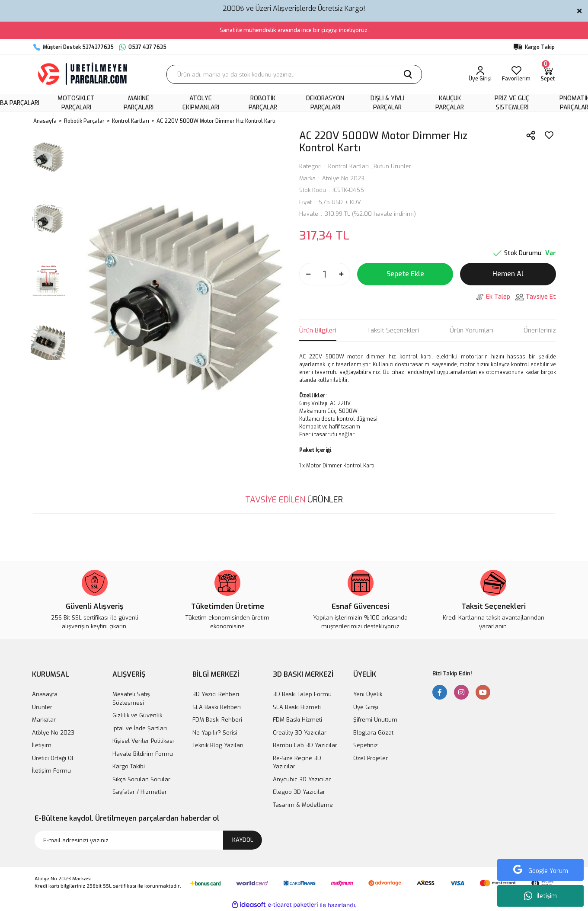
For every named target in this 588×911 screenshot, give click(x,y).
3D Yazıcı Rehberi (216, 694)
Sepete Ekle (405, 274)
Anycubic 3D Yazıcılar (302, 779)
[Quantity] (325, 274)
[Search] (294, 74)
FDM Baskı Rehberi (217, 720)
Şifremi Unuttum (375, 720)
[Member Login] (480, 74)
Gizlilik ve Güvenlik (137, 715)
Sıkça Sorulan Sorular (141, 779)
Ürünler (42, 707)
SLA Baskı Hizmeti (297, 707)
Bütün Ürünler (392, 166)
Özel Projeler (371, 758)
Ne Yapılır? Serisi (215, 733)
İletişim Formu (51, 771)
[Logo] (83, 74)
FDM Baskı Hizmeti (297, 720)
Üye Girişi (366, 707)
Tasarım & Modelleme (303, 805)
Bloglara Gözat (373, 733)
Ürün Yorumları (471, 330)
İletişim (540, 896)
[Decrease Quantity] (308, 274)
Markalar (44, 720)
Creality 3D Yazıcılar (300, 733)
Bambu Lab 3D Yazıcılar (305, 745)
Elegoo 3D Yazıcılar (299, 792)
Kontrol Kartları (348, 166)
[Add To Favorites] (549, 135)
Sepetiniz (366, 745)
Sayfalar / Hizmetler (140, 792)
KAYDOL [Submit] (243, 840)
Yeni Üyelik (368, 694)
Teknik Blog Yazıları (218, 745)
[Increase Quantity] (341, 274)
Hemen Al (508, 274)
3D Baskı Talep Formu (302, 694)
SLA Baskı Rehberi (217, 707)
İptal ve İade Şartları (140, 728)
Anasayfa (45, 694)
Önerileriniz (540, 330)
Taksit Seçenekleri (393, 330)
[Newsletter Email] (148, 840)
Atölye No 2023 (343, 178)
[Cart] (548, 74)
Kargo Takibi (129, 766)
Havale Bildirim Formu (143, 754)
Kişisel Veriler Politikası (143, 741)
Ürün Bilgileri (318, 330)
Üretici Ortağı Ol (53, 758)
